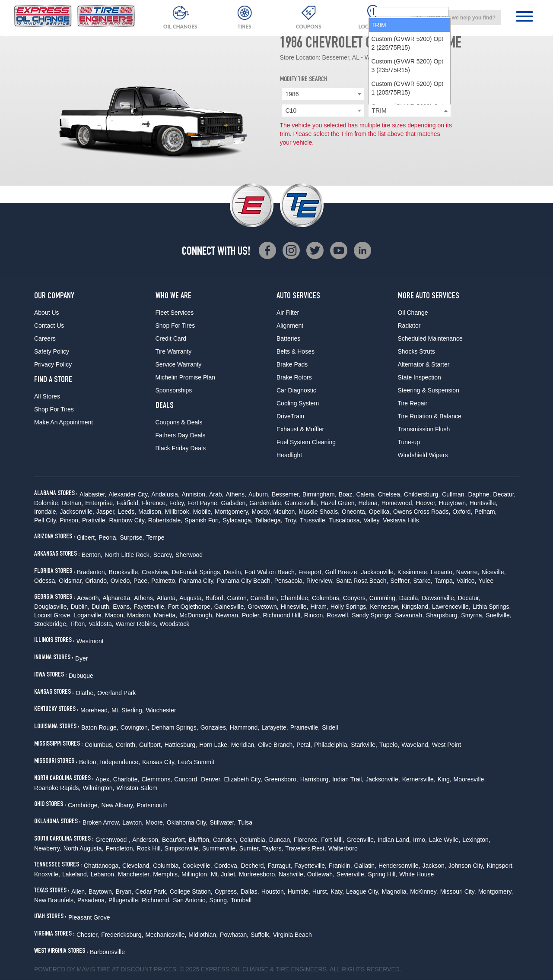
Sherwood (189, 555)
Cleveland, (137, 866)
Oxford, (462, 512)
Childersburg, (422, 494)
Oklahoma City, (187, 822)
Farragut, (280, 866)
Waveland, (416, 745)
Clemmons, (157, 779)
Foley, (177, 503)
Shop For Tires (54, 409)
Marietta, (165, 615)
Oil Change (413, 313)
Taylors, (273, 848)
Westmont (90, 641)
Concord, (186, 779)
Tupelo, (389, 745)
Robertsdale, (165, 520)
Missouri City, (458, 891)
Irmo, (420, 840)
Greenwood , (113, 840)
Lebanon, (103, 874)
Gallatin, (365, 866)
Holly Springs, (349, 607)
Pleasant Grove (89, 917)
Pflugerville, (124, 900)
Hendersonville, (399, 866)
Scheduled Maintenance (430, 338)
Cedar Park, (151, 891)
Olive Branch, (276, 745)
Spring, (219, 900)
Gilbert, (87, 537)
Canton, (238, 598)
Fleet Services (175, 313)
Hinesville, (295, 607)
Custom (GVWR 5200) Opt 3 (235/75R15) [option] (408, 165)
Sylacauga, (237, 520)
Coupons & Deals (179, 422)
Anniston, (194, 494)
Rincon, (314, 615)
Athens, (236, 494)
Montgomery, (232, 512)
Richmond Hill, (283, 615)
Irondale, (46, 512)
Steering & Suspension (429, 390)
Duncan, (280, 840)
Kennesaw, (385, 607)
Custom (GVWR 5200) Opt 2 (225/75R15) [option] (408, 142)
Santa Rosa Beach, (362, 581)
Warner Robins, (137, 624)
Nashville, (292, 874)
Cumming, (383, 598)
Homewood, (398, 503)
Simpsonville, (182, 848)
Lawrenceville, (451, 607)
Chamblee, (295, 598)
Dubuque (81, 676)
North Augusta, (84, 848)
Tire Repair (413, 403)
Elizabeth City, (243, 779)
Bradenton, (92, 572)
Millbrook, (178, 512)
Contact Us (49, 326)
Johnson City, (467, 866)
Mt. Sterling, (128, 710)
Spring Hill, (383, 874)
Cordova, (227, 866)
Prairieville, (305, 727)
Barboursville (107, 952)
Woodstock (174, 624)
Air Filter (288, 313)
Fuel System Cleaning (306, 442)
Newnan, (228, 615)
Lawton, (133, 822)
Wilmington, (98, 788)
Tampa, (445, 581)
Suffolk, (261, 935)
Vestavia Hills (401, 520)
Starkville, (364, 745)
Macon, (115, 615)
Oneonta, (354, 512)
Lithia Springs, (492, 607)
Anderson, (146, 840)
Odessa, (45, 581)
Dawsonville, (439, 598)
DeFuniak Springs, (197, 572)
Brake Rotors (294, 377)
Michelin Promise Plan (186, 377)
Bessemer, (286, 494)
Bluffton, (200, 840)
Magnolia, (395, 891)
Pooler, (251, 615)
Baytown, (101, 891)
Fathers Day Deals (181, 435)
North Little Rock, (128, 555)
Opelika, (380, 512)
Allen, (79, 891)
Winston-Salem (137, 788)
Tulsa (245, 822)
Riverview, (320, 581)
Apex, (103, 779)
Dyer (82, 658)
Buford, (215, 598)
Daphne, (479, 494)
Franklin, (340, 866)
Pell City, (46, 520)
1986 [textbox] (292, 94)
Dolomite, (47, 503)
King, (445, 779)
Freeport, (311, 572)
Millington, (195, 874)
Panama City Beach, (245, 581)
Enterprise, (100, 503)
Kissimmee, (413, 572)
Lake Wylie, (445, 840)
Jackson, (434, 866)
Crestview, (156, 572)
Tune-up (409, 442)
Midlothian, (203, 935)
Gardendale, (266, 503)
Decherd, (253, 866)
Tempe (156, 537)
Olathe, (85, 693)
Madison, (151, 512)
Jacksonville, (77, 512)
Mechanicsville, (166, 935)
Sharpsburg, (442, 615)
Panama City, (197, 581)
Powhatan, (234, 935)
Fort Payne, (203, 503)
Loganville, (88, 615)
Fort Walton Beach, (270, 572)
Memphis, (166, 874)
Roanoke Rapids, (57, 788)
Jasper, (106, 512)
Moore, (155, 822)
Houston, (273, 891)
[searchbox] (410, 111)
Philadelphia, (331, 745)
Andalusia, (165, 494)
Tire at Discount (124, 969)
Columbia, (253, 840)
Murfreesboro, (258, 874)
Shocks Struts (416, 351)
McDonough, (196, 615)
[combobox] (456, 17)
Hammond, (245, 727)
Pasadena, (92, 900)
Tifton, (78, 624)
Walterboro (343, 848)
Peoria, (108, 537)
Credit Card (171, 338)
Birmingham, (319, 494)
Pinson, (70, 520)
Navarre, (468, 572)
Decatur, (504, 494)
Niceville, (494, 572)
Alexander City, (129, 494)
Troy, (291, 520)
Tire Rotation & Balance (430, 416)
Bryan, (124, 891)
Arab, (216, 494)
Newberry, (48, 848)
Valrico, (467, 581)
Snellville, (498, 615)
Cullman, (454, 494)
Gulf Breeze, (342, 572)
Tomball (241, 900)
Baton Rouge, (100, 727)
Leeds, (127, 512)
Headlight (289, 455)
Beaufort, (174, 840)
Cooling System (298, 403)
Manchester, (134, 874)
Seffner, (400, 581)
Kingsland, (416, 607)
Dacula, (409, 598)
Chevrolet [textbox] (385, 94)
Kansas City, (159, 762)
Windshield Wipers (423, 455)
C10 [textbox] (291, 111)
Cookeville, (197, 866)
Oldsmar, (71, 581)
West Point (447, 745)
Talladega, (269, 520)
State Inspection (420, 377)
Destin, (233, 572)
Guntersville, (302, 503)
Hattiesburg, (181, 745)
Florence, (155, 503)
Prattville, (95, 520)
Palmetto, (164, 581)
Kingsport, (500, 866)
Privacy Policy (53, 364)
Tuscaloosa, (345, 520)
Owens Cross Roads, (422, 512)
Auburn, (259, 494)
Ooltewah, (321, 874)
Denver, (211, 779)
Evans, (122, 607)
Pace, (141, 581)
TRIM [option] (379, 124)
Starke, (423, 581)
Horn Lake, (214, 745)
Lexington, (476, 840)
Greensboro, (281, 779)
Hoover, (426, 503)
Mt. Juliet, (224, 874)
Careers (45, 338)
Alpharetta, (117, 598)
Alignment (290, 326)
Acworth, (89, 598)
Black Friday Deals (181, 448)
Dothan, (72, 503)
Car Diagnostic (296, 390)
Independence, (120, 762)
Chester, (88, 935)
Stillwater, (222, 822)
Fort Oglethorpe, (190, 607)
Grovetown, (263, 607)
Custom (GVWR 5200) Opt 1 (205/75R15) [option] (408, 187)
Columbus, (326, 598)
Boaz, (346, 494)
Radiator (409, 326)
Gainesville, (230, 607)
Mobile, (203, 512)
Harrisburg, (315, 779)
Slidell (330, 727)
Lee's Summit (196, 762)
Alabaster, (93, 494)
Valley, (372, 520)
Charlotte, (126, 779)
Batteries (288, 338)
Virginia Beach (292, 935)
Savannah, (409, 615)
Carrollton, (265, 598)
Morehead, (95, 710)
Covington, (135, 727)
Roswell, (338, 615)
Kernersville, (419, 779)
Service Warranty (179, 364)
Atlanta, (167, 598)
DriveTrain (290, 416)
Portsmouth (152, 805)
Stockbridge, (51, 624)
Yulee (486, 581)
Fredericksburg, (122, 935)
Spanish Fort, (202, 520)
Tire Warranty (174, 351)
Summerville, (220, 848)
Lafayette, (275, 727)
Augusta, (191, 598)
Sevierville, (351, 874)
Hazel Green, (338, 503)
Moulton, (285, 512)
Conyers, (355, 598)
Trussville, (313, 520)
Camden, (225, 840)
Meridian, (244, 745)
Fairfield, (128, 503)
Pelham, (485, 512)
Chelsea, (390, 494)
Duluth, (101, 607)
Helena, (369, 503)
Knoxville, (47, 874)
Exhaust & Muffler (300, 429)
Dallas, (250, 891)
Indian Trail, (348, 779)
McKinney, (424, 891)
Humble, (299, 891)
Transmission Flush (424, 429)
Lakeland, (75, 874)
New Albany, (118, 805)
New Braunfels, (55, 900)
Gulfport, (151, 745)
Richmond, (156, 900)
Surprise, (132, 537)
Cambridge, (83, 805)
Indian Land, (394, 840)
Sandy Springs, (372, 615)
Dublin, (80, 607)
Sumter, (250, 848)
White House (416, 874)
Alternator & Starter (424, 364)
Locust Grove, (53, 615)
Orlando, (97, 581)
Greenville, (361, 840)
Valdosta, (101, 624)
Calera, (366, 494)
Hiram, (319, 607)
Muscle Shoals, (319, 512)
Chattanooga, (102, 866)
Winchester (161, 710)
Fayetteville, (150, 607)
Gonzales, (214, 727)
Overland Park (116, 693)
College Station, (191, 891)
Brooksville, (124, 572)
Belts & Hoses (296, 351)
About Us (47, 313)
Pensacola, (289, 581)
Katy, (337, 891)
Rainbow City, (127, 520)
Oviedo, (121, 581)
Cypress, (227, 891)
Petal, (304, 745)
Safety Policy (52, 351)
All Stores (47, 396)
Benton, (92, 555)
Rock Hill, (149, 848)
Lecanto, (442, 572)
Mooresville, (470, 779)
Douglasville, (51, 607)
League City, (363, 891)
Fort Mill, (333, 840)
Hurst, (320, 891)
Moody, (262, 512)
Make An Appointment (64, 422)
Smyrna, (472, 615)
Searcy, (163, 555)
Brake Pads (292, 364)
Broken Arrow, (101, 822)
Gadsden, (234, 503)
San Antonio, (190, 900)
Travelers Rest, (305, 848)
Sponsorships (174, 390)
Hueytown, (453, 503)
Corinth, (126, 745)
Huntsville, (484, 503)
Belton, (89, 762)
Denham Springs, (175, 727)
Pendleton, (120, 848)
